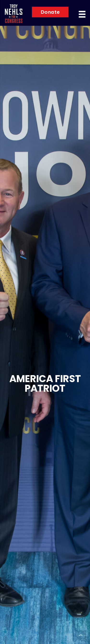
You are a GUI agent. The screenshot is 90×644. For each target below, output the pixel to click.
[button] (50, 12)
